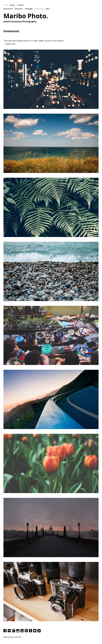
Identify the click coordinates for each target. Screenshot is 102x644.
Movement (8, 9)
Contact (20, 5)
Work (6, 5)
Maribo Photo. (26, 16)
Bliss (48, 9)
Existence (19, 9)
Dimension (39, 9)
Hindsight (29, 9)
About (12, 5)
